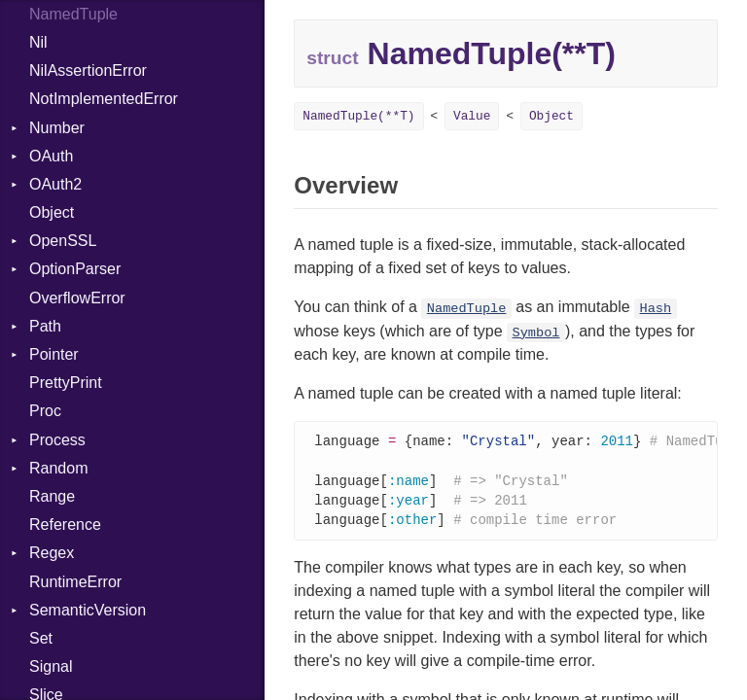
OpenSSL (63, 241)
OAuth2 (55, 184)
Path (45, 326)
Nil (38, 42)
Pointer (54, 354)
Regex (52, 553)
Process (57, 440)
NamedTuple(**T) (358, 116)
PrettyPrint (66, 383)
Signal (51, 666)
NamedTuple (467, 309)
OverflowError (77, 298)
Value (472, 116)
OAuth (51, 156)
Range (52, 496)
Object (52, 212)
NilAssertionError (88, 70)
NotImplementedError (104, 99)
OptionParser (75, 269)
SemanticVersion (88, 610)
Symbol (536, 333)
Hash (656, 309)
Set (41, 638)
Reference (65, 525)
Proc (45, 411)
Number (57, 128)
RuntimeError (75, 582)
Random (58, 468)
